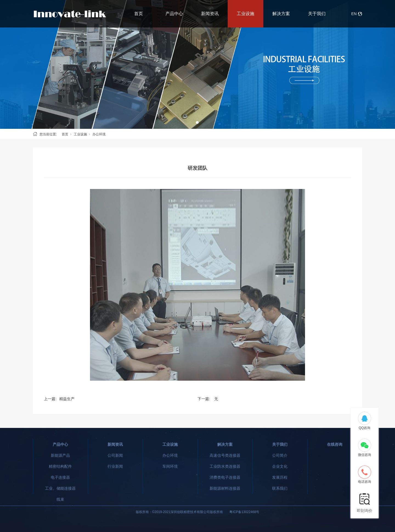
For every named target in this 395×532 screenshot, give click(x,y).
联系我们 (280, 488)
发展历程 (280, 477)
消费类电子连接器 (225, 477)
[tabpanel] (198, 64)
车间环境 (170, 466)
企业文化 (280, 466)
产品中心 (174, 14)
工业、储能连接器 (60, 488)
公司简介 (280, 455)
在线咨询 (335, 444)
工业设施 (246, 14)
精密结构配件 (60, 466)
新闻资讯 (210, 14)
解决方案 (281, 14)
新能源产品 (60, 455)
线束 (60, 499)
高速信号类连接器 (225, 455)
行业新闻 (115, 466)
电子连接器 (60, 477)
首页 (139, 14)
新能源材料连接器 (225, 488)
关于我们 (317, 14)
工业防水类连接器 (225, 466)
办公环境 (99, 134)
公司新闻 (115, 455)
